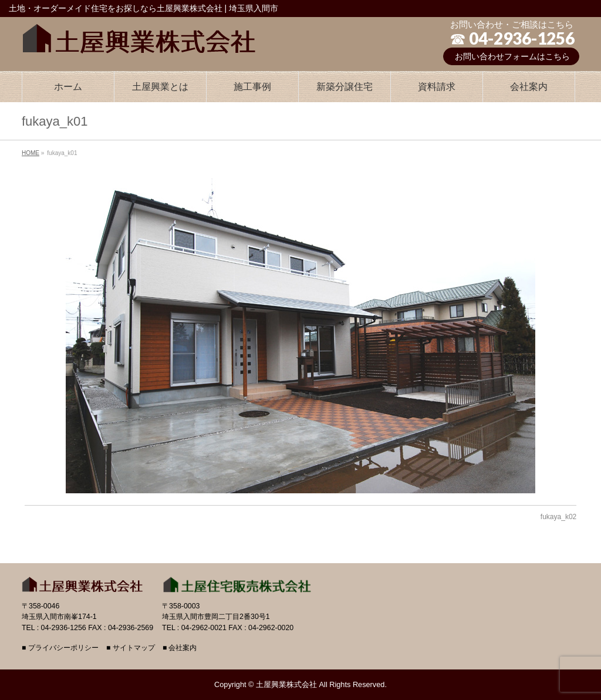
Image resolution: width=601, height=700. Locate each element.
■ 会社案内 (180, 648)
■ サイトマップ (131, 648)
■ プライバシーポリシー (60, 648)
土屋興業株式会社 (286, 684)
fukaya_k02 (558, 517)
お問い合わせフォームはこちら (512, 56)
